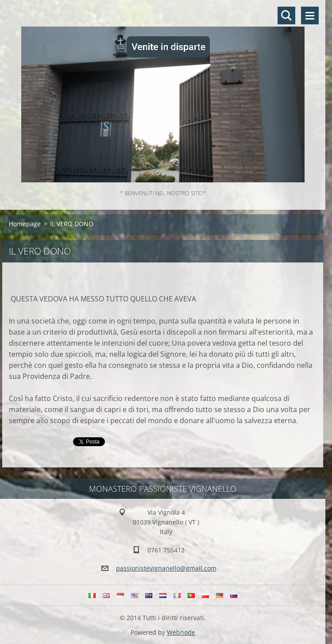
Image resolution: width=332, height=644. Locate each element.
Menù (310, 15)
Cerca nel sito (286, 15)
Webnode (181, 632)
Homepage (25, 224)
